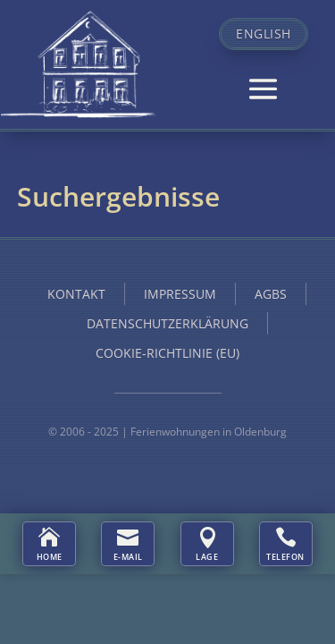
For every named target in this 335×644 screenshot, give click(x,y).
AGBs (271, 294)
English (264, 34)
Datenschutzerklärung (167, 323)
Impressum (180, 294)
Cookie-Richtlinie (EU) (167, 353)
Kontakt (76, 294)
